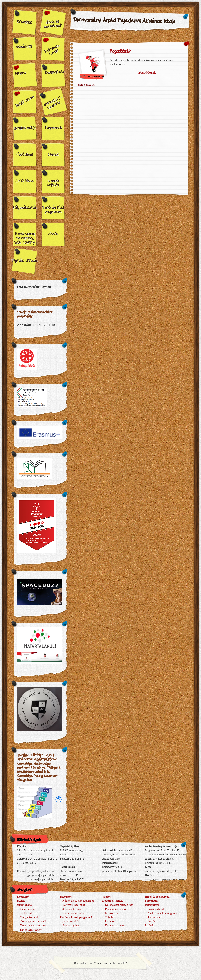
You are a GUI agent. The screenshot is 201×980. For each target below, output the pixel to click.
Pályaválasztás (25, 208)
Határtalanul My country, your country (24, 238)
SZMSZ (108, 917)
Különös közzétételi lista (118, 905)
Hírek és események (53, 24)
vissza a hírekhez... (87, 85)
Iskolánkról (23, 47)
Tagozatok (53, 128)
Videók (107, 896)
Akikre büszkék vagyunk (161, 913)
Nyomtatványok (113, 925)
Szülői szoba (24, 102)
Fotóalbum (24, 155)
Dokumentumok (112, 900)
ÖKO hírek (24, 181)
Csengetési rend (27, 917)
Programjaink (69, 925)
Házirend (109, 921)
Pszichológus (26, 909)
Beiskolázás (54, 72)
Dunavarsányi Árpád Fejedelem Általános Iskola (124, 21)
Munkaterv (110, 913)
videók (53, 234)
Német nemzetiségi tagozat (77, 900)
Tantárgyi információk (32, 921)
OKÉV (150, 921)
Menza (20, 73)
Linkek (53, 155)
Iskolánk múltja (24, 128)
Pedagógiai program (116, 909)
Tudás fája (152, 917)
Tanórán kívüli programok (53, 210)
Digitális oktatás (24, 261)
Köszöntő (25, 22)
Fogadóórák (120, 52)
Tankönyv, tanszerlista (32, 925)
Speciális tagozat (71, 909)
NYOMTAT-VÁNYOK (53, 103)
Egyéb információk (30, 929)
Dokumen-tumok (52, 50)
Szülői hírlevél (27, 913)
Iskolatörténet (154, 909)
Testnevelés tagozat (72, 905)
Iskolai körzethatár (72, 913)
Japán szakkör (69, 921)
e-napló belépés (53, 183)
